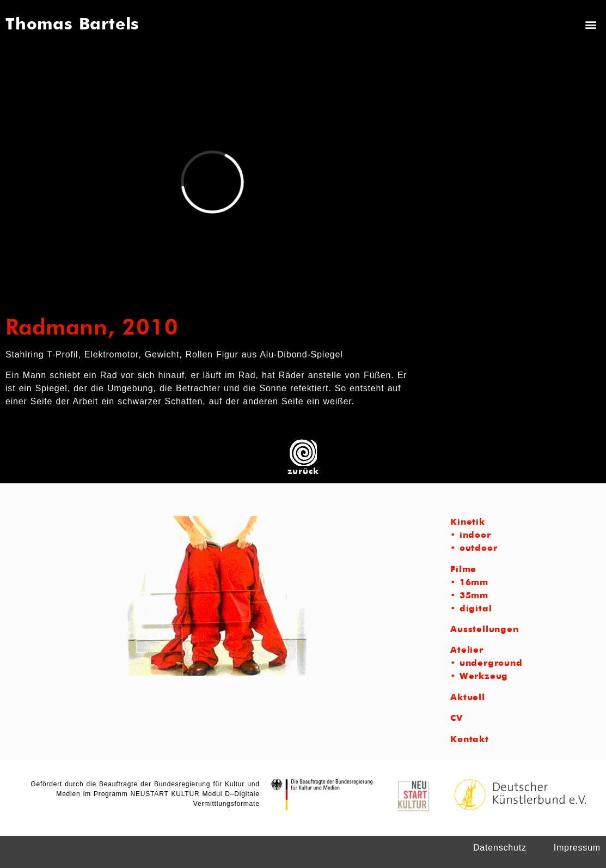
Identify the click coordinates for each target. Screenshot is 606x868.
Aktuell (468, 698)
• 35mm (469, 596)
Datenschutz (500, 848)
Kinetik (468, 523)
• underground (486, 664)
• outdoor (474, 549)
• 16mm (469, 583)
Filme (463, 570)
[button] (591, 24)
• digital (471, 609)
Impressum (577, 848)
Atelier (467, 651)
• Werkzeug (479, 677)
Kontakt (470, 740)
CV (457, 719)
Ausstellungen (484, 630)
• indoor (470, 536)
